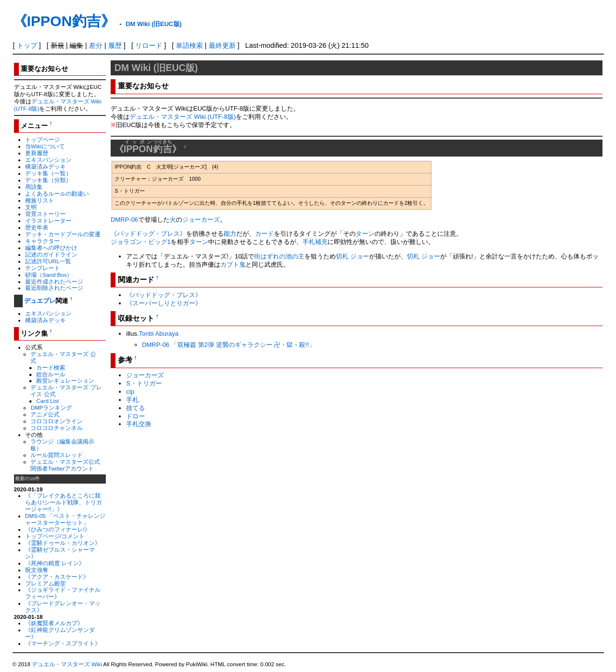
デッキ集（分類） (48, 180)
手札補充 (315, 242)
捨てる (136, 408)
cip (130, 392)
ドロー (136, 416)
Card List (48, 401)
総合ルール (51, 374)
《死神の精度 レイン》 (55, 563)
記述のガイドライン (51, 254)
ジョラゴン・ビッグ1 (141, 242)
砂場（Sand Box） (49, 275)
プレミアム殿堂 (45, 583)
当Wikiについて (45, 146)
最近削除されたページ (54, 288)
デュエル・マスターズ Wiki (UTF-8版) (183, 117)
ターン (365, 234)
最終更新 (222, 45)
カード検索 (51, 367)
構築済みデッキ (45, 166)
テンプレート (43, 268)
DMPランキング (51, 407)
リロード (149, 45)
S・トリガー (144, 383)
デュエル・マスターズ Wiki (67, 664)
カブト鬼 (233, 265)
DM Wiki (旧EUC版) (154, 24)
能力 (230, 234)
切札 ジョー (352, 256)
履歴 (115, 45)
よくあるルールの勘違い (57, 193)
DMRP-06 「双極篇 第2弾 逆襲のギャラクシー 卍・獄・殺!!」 (229, 345)
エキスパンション (48, 160)
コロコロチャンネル (57, 428)
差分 (96, 45)
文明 (31, 207)
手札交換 (139, 424)
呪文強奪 (37, 570)
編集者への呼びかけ (51, 248)
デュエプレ (40, 301)
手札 (132, 400)
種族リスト (40, 200)
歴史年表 (37, 227)
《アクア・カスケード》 (57, 577)
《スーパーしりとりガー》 (164, 303)
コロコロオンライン (57, 421)
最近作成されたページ (54, 281)
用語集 (34, 187)
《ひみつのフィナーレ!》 (58, 529)
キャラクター (43, 241)
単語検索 (189, 45)
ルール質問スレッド (57, 455)
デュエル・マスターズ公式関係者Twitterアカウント (65, 465)
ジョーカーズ (201, 220)
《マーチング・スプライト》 (63, 643)
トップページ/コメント (55, 536)
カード (265, 234)
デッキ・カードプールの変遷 (63, 234)
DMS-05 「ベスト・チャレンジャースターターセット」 (65, 519)
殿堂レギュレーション (65, 380)
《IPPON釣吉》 (64, 21)
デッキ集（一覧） (48, 173)
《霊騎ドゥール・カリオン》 (63, 543)
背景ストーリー (45, 214)
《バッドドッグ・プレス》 (148, 234)
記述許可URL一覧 (48, 261)
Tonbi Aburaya (158, 334)
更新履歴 (37, 153)
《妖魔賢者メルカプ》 (54, 623)
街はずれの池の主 (279, 256)
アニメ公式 (45, 414)
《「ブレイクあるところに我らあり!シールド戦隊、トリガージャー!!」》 (64, 502)
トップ (27, 45)
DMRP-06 (124, 220)
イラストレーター (48, 221)
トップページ (43, 139)
